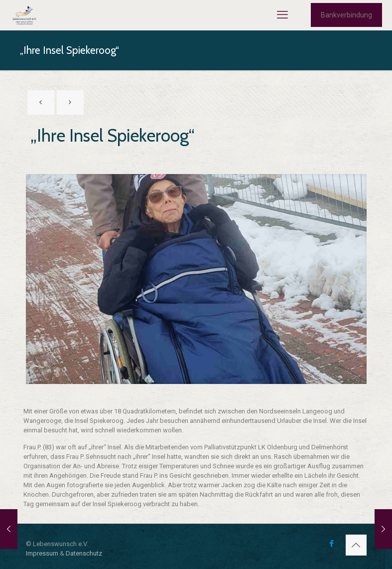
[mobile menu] (282, 15)
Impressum (42, 553)
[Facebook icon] (332, 544)
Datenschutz (84, 553)
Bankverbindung (346, 15)
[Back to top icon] (356, 545)
